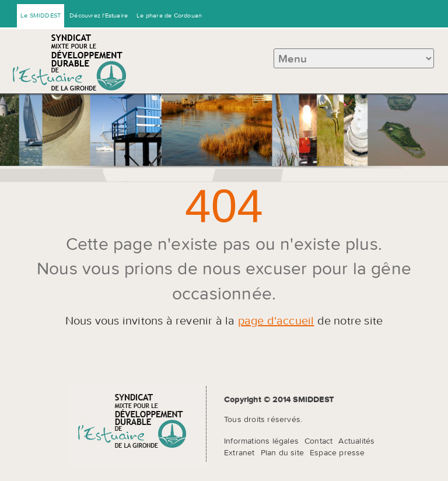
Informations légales (261, 441)
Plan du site (282, 452)
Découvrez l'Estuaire (99, 15)
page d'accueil (276, 320)
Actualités (356, 441)
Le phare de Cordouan (169, 15)
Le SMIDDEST (41, 15)
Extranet (239, 452)
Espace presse (337, 452)
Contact (318, 441)
